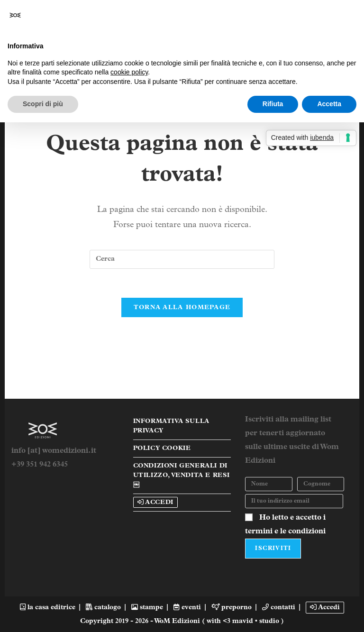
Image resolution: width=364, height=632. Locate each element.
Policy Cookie (162, 448)
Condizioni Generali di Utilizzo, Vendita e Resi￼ (182, 475)
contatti (279, 608)
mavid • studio (257, 621)
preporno (232, 608)
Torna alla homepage (182, 307)
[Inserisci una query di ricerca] (182, 259)
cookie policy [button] (129, 72)
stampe (147, 608)
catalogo (103, 608)
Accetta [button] (329, 104)
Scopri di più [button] (43, 104)
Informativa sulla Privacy (171, 426)
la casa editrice (48, 608)
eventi (187, 608)
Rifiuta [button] (273, 104)
